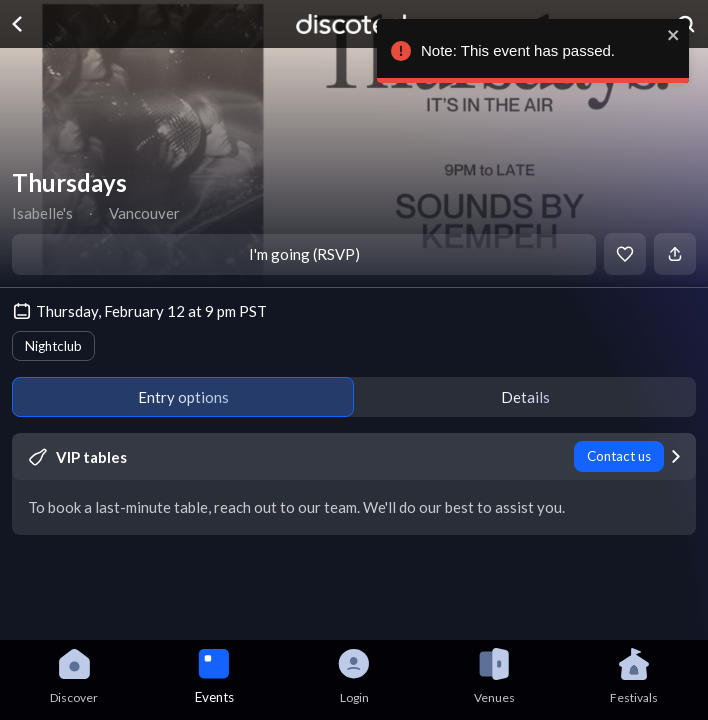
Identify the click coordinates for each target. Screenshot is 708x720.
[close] (678, 35)
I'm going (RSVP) (304, 254)
